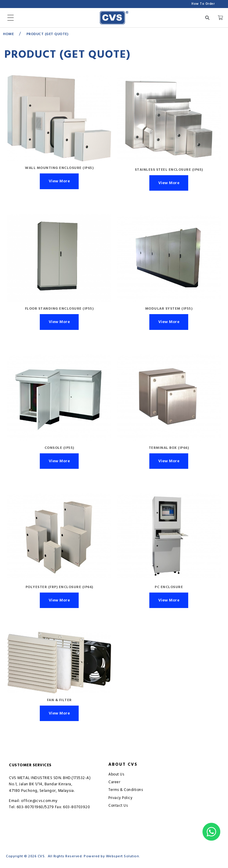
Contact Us (118, 806)
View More (59, 181)
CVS (41, 856)
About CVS (123, 764)
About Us (116, 774)
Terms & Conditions (126, 790)
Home (8, 34)
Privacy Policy (120, 798)
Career (114, 782)
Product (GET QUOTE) (47, 34)
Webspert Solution (123, 856)
